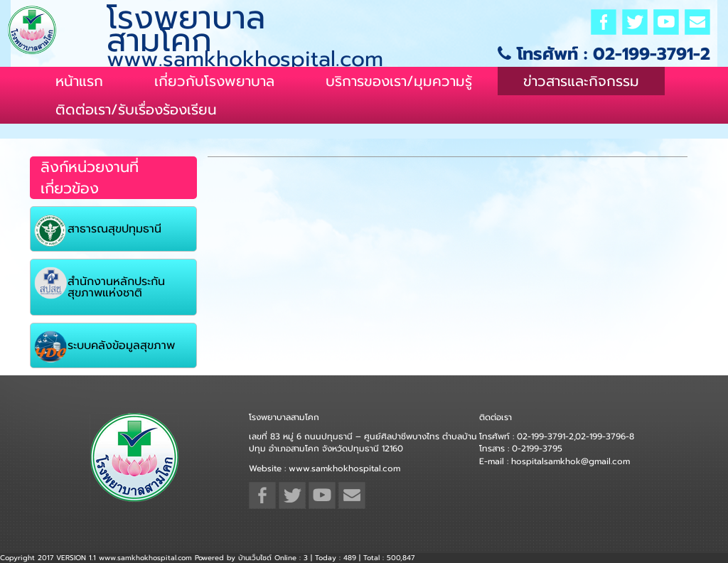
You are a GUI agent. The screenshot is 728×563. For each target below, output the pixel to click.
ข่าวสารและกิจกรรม (581, 81)
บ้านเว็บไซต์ (255, 558)
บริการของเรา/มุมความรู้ (399, 81)
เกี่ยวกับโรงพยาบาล (214, 81)
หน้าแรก (79, 81)
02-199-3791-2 (652, 54)
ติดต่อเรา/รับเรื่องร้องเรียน (136, 109)
